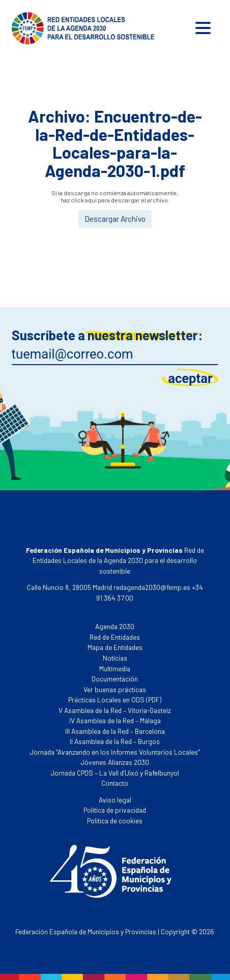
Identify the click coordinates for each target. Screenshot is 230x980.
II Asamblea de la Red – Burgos (115, 741)
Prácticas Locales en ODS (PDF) (115, 700)
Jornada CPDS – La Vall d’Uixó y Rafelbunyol (115, 773)
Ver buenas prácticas (115, 689)
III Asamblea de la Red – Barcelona (115, 731)
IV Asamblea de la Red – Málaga (115, 720)
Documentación (115, 679)
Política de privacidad (115, 810)
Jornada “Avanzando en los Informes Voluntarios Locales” (115, 752)
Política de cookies (115, 821)
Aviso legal (115, 800)
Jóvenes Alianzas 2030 (115, 762)
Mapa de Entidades (115, 647)
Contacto (115, 783)
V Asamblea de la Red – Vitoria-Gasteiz (115, 710)
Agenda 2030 (115, 626)
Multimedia (115, 669)
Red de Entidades (115, 637)
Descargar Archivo (115, 219)
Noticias (115, 658)
